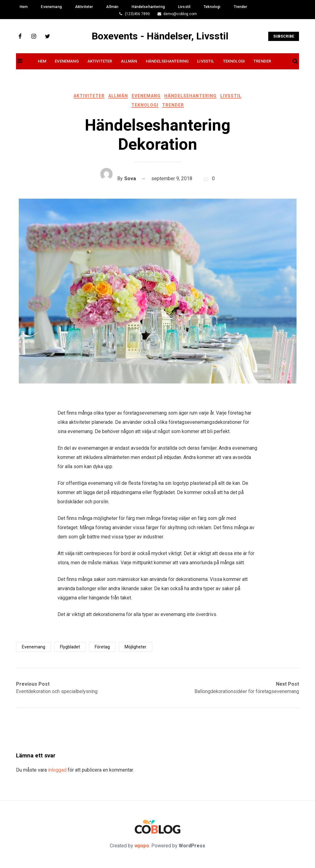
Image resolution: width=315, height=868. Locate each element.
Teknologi (212, 7)
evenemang (34, 647)
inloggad (57, 770)
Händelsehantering (148, 7)
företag (102, 647)
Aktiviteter (84, 7)
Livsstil (184, 7)
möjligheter (136, 647)
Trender (241, 7)
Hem (24, 7)
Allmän (112, 7)
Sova (130, 178)
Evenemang (51, 7)
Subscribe (284, 36)
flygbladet (70, 647)
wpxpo (142, 846)
